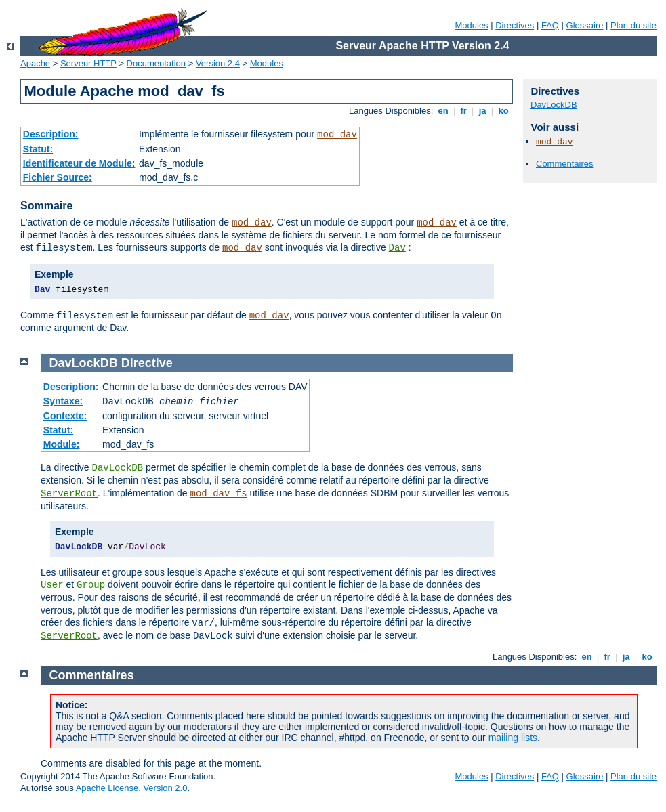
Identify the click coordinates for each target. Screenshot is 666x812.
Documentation (156, 63)
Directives (515, 25)
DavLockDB (554, 105)
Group (91, 585)
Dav (397, 248)
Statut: (38, 149)
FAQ (550, 25)
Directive (147, 363)
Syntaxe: (63, 401)
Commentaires (565, 164)
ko (503, 111)
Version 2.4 (218, 63)
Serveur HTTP (88, 63)
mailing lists (513, 738)
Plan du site (633, 25)
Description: (51, 134)
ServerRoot (69, 494)
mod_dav (337, 135)
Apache (35, 63)
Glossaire (585, 25)
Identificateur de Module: (79, 163)
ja (482, 111)
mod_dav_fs (219, 494)
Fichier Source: (58, 177)
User (52, 585)
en (443, 111)
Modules (471, 25)
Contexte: (65, 416)
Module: (62, 444)
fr (464, 111)
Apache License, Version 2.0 (132, 788)
